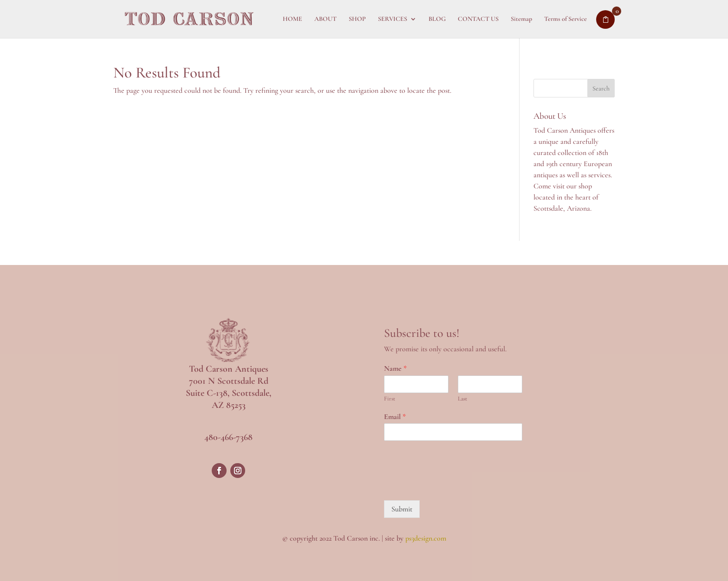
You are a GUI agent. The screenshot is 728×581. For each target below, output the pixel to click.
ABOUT (325, 19)
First (390, 399)
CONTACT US (478, 19)
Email (395, 417)
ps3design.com (426, 538)
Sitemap (521, 19)
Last (462, 399)
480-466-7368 (228, 437)
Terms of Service (565, 19)
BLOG (437, 19)
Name (395, 368)
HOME (292, 19)
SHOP (357, 19)
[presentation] (455, 485)
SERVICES (393, 19)
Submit (402, 509)
